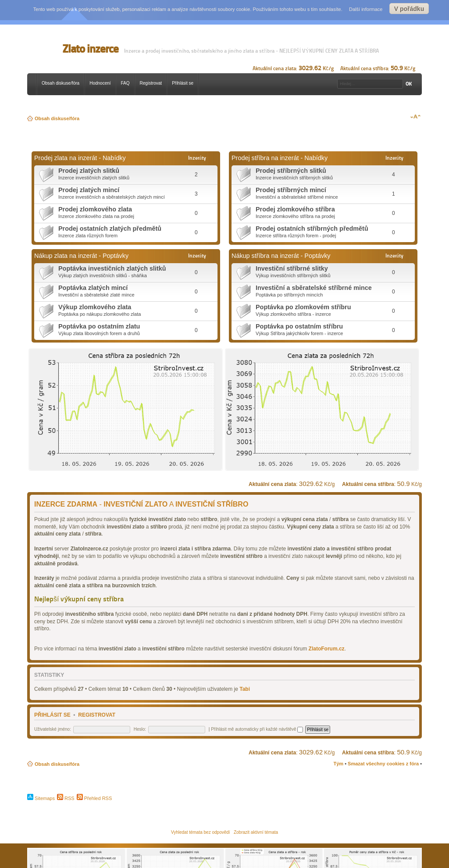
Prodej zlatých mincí (89, 190)
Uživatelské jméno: (53, 729)
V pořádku (409, 9)
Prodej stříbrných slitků (291, 171)
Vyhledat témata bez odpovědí (201, 832)
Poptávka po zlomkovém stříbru (303, 307)
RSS (66, 798)
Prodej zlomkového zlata (95, 209)
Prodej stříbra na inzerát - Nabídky (280, 158)
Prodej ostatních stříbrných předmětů (312, 229)
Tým (338, 764)
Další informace (366, 9)
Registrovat (151, 83)
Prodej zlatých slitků (89, 171)
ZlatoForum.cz (327, 649)
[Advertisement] (223, 107)
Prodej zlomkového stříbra (295, 209)
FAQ (125, 83)
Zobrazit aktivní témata (256, 832)
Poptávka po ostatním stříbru (299, 326)
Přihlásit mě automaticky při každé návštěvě (257, 729)
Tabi (245, 689)
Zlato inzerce (90, 49)
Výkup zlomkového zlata (95, 307)
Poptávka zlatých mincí (93, 288)
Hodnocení (100, 83)
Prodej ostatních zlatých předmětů (110, 229)
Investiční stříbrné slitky (292, 268)
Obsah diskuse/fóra (61, 83)
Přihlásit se (183, 83)
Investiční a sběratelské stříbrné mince (314, 288)
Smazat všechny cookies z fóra (383, 764)
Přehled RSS (94, 798)
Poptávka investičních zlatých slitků (112, 268)
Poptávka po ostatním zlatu (99, 326)
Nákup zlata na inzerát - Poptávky (81, 256)
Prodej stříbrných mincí (291, 190)
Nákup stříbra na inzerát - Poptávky (281, 256)
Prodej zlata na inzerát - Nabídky (80, 158)
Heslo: (140, 729)
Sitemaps (41, 798)
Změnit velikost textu (415, 117)
